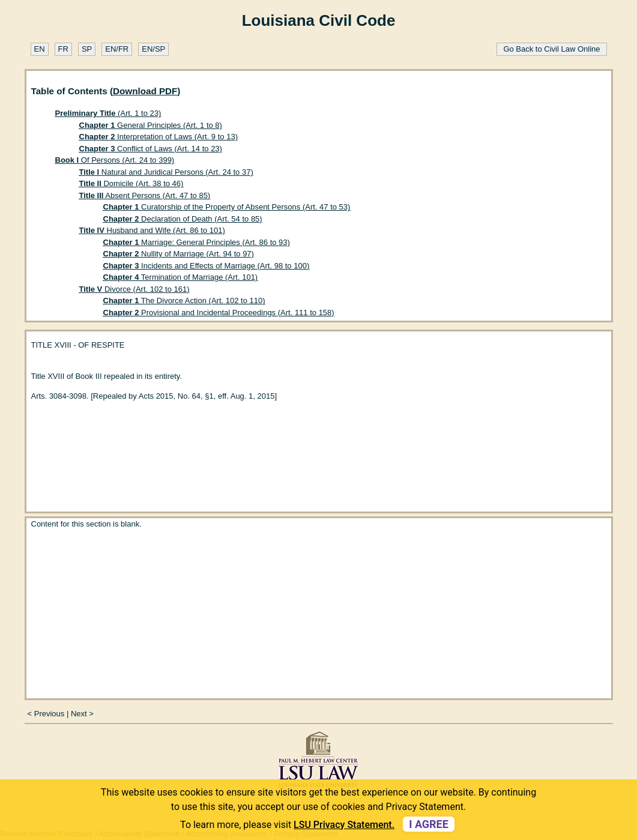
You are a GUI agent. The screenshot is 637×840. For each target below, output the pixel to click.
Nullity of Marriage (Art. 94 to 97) (179, 254)
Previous (50, 714)
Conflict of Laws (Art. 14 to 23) (151, 149)
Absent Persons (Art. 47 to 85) (145, 195)
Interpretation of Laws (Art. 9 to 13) (158, 137)
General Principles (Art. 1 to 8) (151, 125)
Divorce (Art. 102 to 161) (134, 289)
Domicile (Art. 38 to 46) (131, 183)
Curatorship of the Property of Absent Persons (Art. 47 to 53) (227, 207)
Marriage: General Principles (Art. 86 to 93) (197, 242)
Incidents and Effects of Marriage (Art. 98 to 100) (207, 266)
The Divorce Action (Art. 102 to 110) (184, 301)
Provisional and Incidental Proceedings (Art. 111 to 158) (219, 313)
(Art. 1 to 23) (108, 113)
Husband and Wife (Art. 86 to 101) (152, 230)
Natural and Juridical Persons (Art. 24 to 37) (166, 172)
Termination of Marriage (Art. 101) (181, 277)
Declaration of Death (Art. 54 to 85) (183, 219)
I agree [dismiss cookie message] (429, 824)
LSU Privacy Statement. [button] (344, 825)
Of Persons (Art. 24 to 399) (115, 160)
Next (79, 714)
